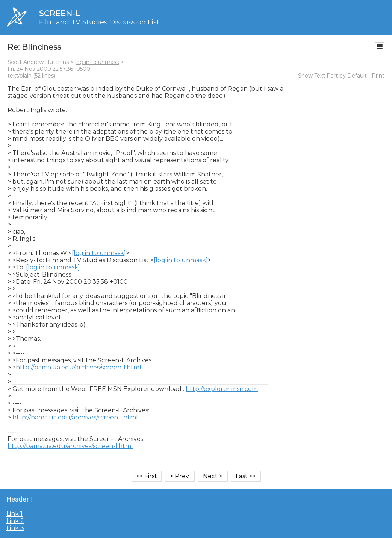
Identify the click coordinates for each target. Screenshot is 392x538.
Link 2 (15, 521)
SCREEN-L (59, 13)
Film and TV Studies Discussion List (99, 22)
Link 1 (14, 514)
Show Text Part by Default (332, 76)
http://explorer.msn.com (222, 389)
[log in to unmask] (97, 62)
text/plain (20, 76)
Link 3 (15, 528)
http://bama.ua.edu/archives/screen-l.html (79, 367)
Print (378, 76)
